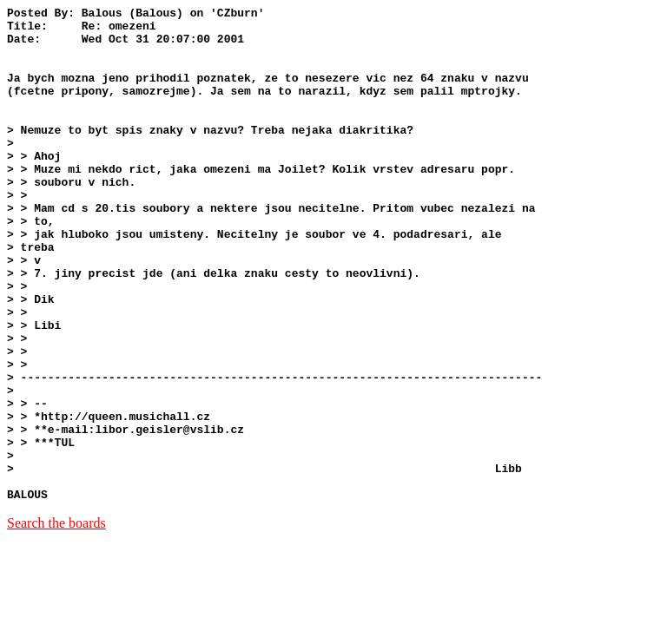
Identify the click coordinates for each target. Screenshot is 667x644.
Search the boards (56, 622)
